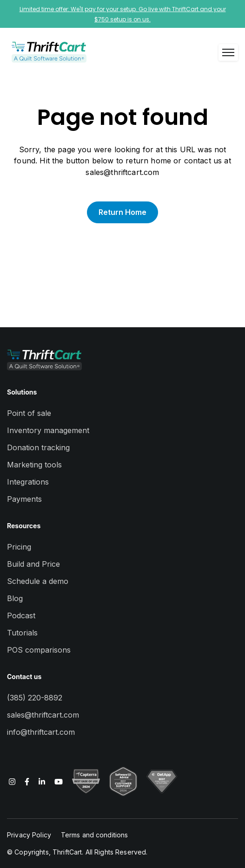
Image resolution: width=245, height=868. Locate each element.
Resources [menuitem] (24, 526)
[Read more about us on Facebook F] (27, 781)
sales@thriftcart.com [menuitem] (43, 715)
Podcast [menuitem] (21, 615)
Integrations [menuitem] (28, 482)
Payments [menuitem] (24, 499)
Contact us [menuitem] (24, 677)
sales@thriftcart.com (122, 172)
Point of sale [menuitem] (29, 413)
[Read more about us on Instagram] (12, 781)
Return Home (122, 212)
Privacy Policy (29, 835)
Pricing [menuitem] (19, 547)
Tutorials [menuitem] (22, 633)
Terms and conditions (95, 835)
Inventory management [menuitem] (48, 430)
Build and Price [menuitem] (33, 564)
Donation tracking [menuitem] (38, 447)
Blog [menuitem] (15, 598)
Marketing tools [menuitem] (34, 465)
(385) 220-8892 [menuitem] (35, 698)
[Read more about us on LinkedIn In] (42, 781)
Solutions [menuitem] (22, 392)
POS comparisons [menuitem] (39, 650)
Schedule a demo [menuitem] (38, 581)
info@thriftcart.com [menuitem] (41, 732)
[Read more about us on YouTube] (59, 781)
